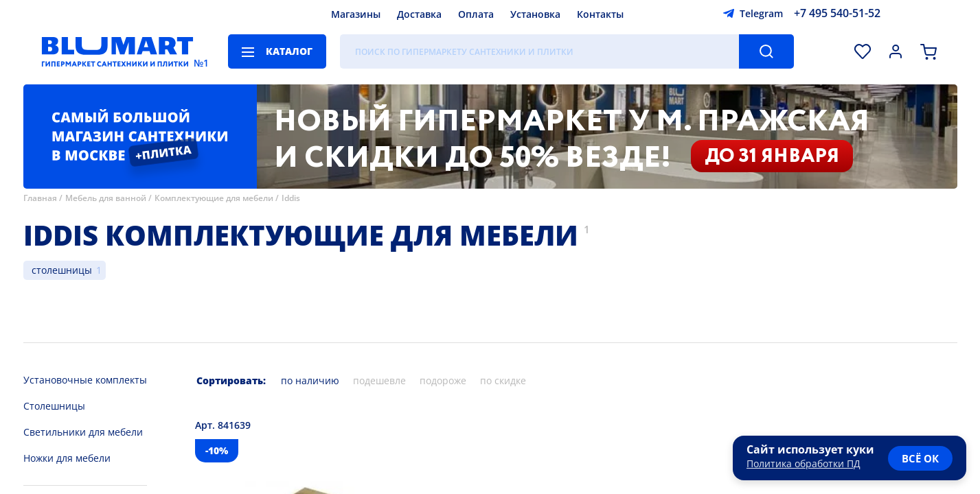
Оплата (476, 14)
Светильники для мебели (83, 432)
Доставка (419, 14)
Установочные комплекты (85, 380)
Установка (535, 14)
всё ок (920, 458)
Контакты (600, 14)
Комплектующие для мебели (214, 198)
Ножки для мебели (67, 458)
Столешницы (54, 406)
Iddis (291, 198)
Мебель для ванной (106, 198)
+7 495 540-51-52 (837, 13)
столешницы (62, 270)
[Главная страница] (117, 51)
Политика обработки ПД (804, 463)
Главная (40, 198)
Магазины (356, 14)
